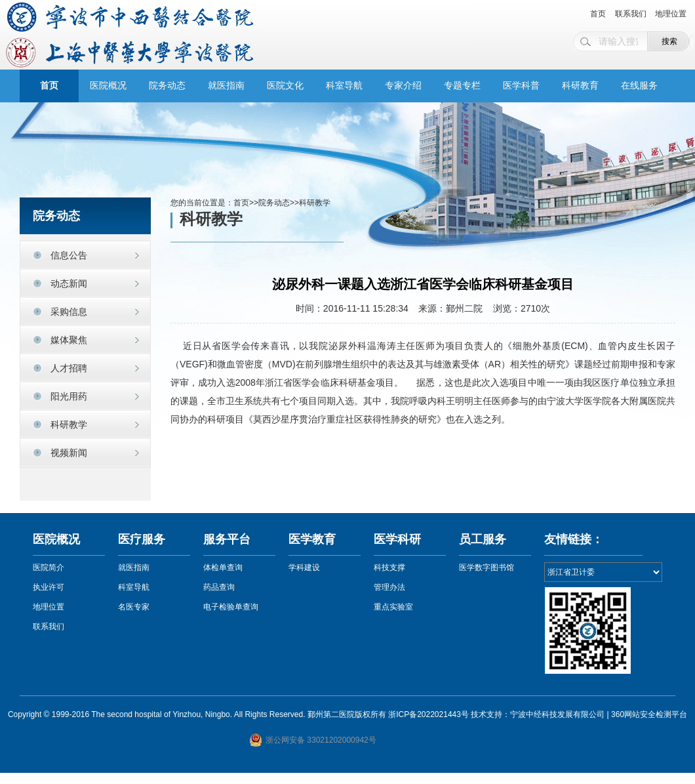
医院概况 (108, 86)
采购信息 (69, 312)
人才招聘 (69, 368)
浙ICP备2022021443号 (428, 714)
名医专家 (134, 607)
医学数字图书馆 (486, 567)
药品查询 (219, 587)
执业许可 (49, 587)
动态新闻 (69, 283)
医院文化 (285, 86)
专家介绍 (403, 86)
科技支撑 (389, 567)
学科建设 (304, 567)
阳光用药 (69, 396)
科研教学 (69, 424)
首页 (598, 14)
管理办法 (389, 587)
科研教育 (580, 86)
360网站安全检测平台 (649, 714)
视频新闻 (69, 453)
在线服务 (639, 86)
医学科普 (521, 86)
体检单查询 (223, 567)
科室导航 (344, 86)
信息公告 (69, 255)
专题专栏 (462, 86)
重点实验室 (393, 607)
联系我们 (631, 14)
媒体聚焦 (69, 340)
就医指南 (226, 86)
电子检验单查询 (231, 607)
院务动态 (167, 86)
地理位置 (671, 14)
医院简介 (49, 567)
